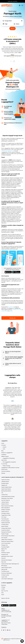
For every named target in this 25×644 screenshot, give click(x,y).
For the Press (4, 464)
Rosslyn (3, 551)
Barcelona (4, 585)
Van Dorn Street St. (6, 500)
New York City (5, 591)
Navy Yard (4, 562)
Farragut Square (5, 483)
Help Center (4, 460)
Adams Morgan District (6, 567)
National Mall (4, 569)
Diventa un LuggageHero (7, 453)
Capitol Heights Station (7, 487)
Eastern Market (5, 526)
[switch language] (20, 5)
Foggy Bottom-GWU (6, 515)
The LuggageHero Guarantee (9, 462)
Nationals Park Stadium (7, 560)
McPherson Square (6, 553)
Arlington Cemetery (6, 510)
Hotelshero (4, 454)
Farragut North (5, 554)
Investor (5, 447)
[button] (22, 641)
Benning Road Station (6, 491)
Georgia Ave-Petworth (6, 532)
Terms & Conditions (6, 471)
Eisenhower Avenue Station (7, 541)
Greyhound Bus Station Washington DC (10, 564)
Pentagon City (5, 545)
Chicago (3, 587)
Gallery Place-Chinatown (7, 539)
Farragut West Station (6, 528)
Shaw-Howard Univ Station (7, 506)
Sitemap (3, 473)
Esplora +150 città (5, 598)
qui (11, 281)
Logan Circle (4, 577)
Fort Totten (4, 517)
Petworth (3, 558)
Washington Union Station (7, 498)
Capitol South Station (6, 489)
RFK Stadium (4, 566)
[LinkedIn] (10, 630)
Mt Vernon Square (5, 521)
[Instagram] (6, 630)
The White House (5, 571)
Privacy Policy (4, 469)
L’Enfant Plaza (4, 495)
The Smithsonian (5, 519)
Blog (2, 451)
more (20, 53)
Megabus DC (4, 485)
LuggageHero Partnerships (9, 458)
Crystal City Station (6, 530)
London (3, 589)
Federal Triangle (5, 534)
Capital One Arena (5, 480)
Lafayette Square (5, 481)
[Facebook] (2, 630)
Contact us (4, 627)
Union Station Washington (7, 579)
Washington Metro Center (7, 556)
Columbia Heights (5, 547)
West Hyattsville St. (6, 508)
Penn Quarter (4, 538)
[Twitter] (4, 630)
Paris (2, 593)
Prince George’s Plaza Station (8, 536)
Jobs (4, 449)
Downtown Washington (7, 573)
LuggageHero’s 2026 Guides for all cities (10, 468)
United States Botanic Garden (8, 496)
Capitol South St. (5, 511)
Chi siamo (4, 445)
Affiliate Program (5, 456)
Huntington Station (6, 513)
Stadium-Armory (5, 504)
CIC (2, 493)
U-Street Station (5, 524)
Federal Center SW (6, 523)
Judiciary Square (5, 502)
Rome (3, 595)
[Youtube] (8, 630)
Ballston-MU (4, 549)
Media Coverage (6, 466)
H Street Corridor (5, 575)
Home (3, 443)
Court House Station (6, 543)
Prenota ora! (12, 318)
